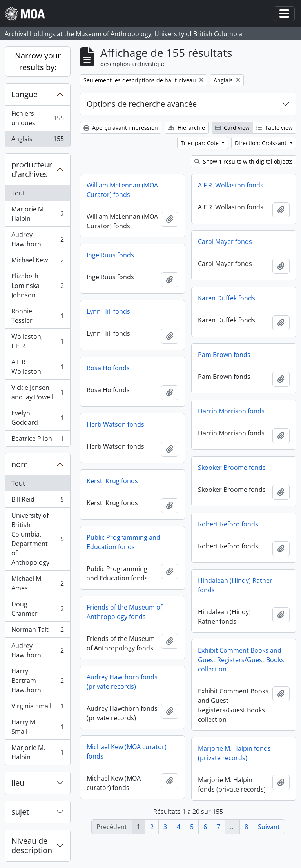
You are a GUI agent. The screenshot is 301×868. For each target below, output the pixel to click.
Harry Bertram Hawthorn (37, 681)
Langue (24, 94)
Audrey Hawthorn (37, 239)
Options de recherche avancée (142, 104)
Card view (232, 128)
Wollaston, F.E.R (37, 341)
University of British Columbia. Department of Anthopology (37, 539)
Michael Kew (37, 262)
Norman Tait (37, 631)
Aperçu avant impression (121, 128)
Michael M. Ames (37, 583)
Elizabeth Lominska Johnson (37, 286)
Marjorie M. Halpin (37, 214)
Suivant (269, 827)
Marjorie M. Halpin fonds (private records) (234, 753)
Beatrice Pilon (37, 440)
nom (20, 464)
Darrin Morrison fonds (231, 411)
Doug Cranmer (37, 609)
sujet (20, 812)
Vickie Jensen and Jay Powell (37, 392)
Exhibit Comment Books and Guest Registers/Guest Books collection (241, 660)
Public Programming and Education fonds (123, 542)
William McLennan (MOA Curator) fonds (122, 190)
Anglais (37, 140)
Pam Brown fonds (224, 355)
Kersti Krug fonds (112, 481)
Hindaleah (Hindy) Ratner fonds (235, 585)
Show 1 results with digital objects (244, 161)
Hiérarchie (187, 128)
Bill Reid (37, 501)
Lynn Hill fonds (108, 311)
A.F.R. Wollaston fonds (231, 185)
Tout (18, 193)
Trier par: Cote (200, 143)
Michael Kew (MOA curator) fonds (127, 752)
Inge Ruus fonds (110, 255)
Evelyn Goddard (37, 418)
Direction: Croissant (261, 143)
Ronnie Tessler (37, 316)
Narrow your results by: (38, 61)
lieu (18, 783)
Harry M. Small (37, 727)
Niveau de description (32, 845)
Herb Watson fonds (115, 424)
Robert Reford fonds (228, 524)
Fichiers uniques (37, 118)
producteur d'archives (32, 169)
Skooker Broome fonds (232, 468)
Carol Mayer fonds (225, 242)
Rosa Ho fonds (108, 368)
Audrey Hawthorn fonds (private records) (122, 682)
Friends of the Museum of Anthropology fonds (124, 612)
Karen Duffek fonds (227, 298)
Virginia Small (37, 708)
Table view (275, 128)
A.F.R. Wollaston (37, 367)
